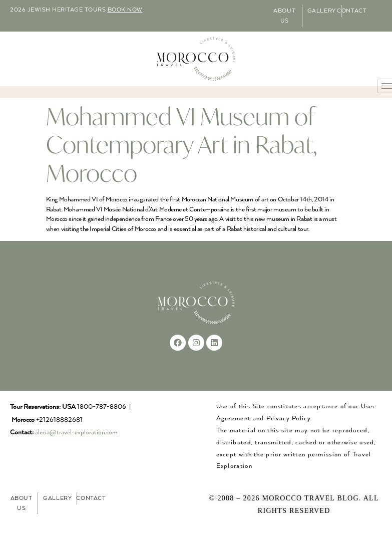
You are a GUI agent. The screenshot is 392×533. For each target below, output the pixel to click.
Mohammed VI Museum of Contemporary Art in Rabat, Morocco (181, 145)
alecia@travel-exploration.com (76, 433)
